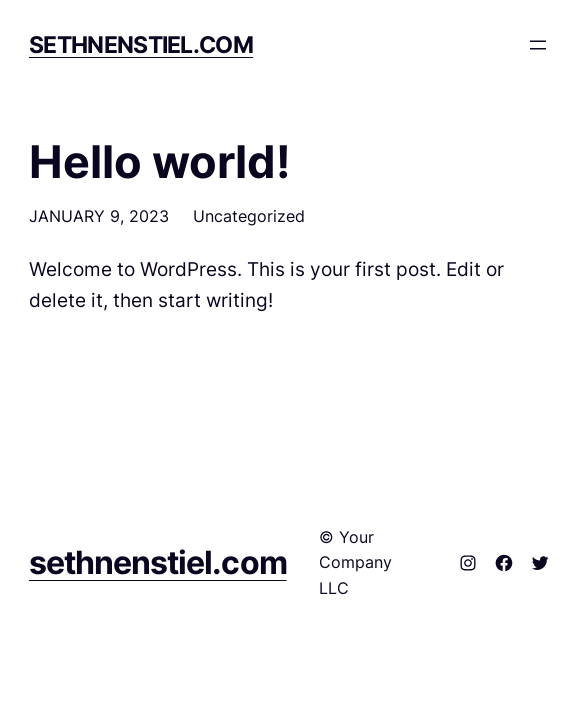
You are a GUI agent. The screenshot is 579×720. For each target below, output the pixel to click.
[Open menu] (538, 45)
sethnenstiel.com (141, 44)
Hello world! (160, 162)
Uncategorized (249, 216)
